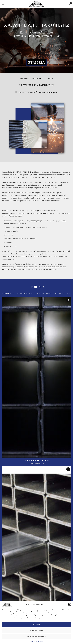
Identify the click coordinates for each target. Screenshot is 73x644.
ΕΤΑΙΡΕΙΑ (37, 62)
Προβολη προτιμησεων (36, 636)
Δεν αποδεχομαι (37, 630)
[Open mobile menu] (3, 4)
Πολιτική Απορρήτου (37, 641)
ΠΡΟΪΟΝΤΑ (32, 463)
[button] (70, 604)
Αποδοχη (37, 624)
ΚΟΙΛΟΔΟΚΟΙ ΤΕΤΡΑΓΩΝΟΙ (37, 460)
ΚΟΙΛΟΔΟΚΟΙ (41, 463)
